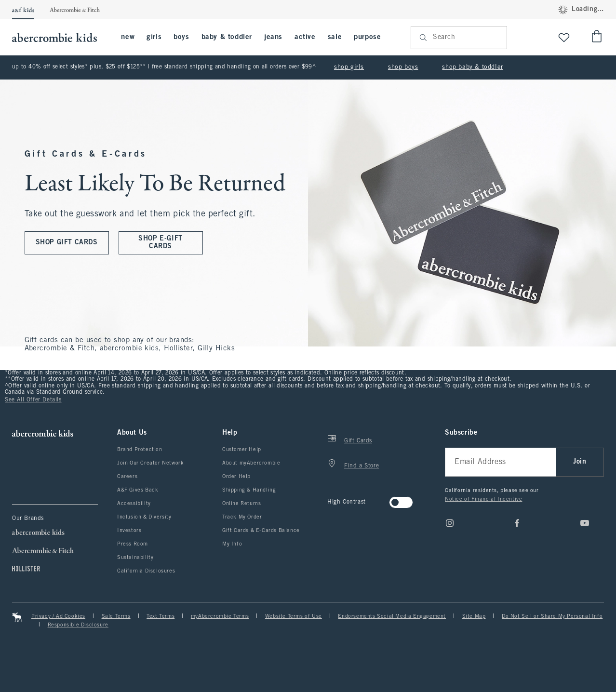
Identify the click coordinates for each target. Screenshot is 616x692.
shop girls (349, 67)
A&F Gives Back (138, 490)
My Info (232, 544)
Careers (127, 477)
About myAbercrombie (251, 463)
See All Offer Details (33, 400)
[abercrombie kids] (59, 37)
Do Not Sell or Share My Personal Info (552, 616)
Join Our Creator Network (150, 463)
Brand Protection (140, 450)
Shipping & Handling (249, 490)
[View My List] (564, 37)
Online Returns (241, 504)
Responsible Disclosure (78, 625)
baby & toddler (227, 37)
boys (181, 37)
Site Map (474, 616)
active (305, 37)
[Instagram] (450, 523)
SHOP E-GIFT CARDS (161, 243)
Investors (129, 531)
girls (154, 37)
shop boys (403, 67)
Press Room (133, 544)
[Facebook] (517, 523)
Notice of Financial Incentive (483, 499)
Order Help (236, 477)
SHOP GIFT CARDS (67, 243)
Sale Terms (116, 616)
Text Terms (161, 616)
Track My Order (242, 517)
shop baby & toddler (472, 67)
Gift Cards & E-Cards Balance (261, 531)
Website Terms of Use (294, 616)
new (128, 37)
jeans (273, 37)
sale (335, 37)
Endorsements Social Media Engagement (392, 616)
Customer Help (242, 450)
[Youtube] (585, 523)
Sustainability (135, 558)
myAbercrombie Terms (220, 616)
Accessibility (134, 504)
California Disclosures (146, 571)
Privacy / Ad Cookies (58, 616)
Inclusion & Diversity (144, 517)
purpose (367, 37)
